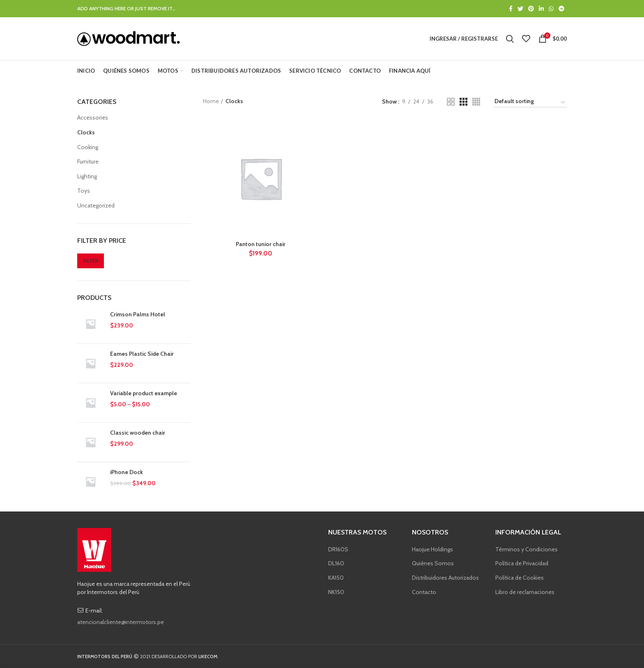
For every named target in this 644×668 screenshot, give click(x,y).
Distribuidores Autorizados (445, 578)
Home (211, 101)
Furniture (88, 161)
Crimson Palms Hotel (138, 314)
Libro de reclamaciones (525, 592)
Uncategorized (96, 205)
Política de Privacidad (522, 563)
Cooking (88, 147)
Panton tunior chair (261, 244)
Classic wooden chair (138, 433)
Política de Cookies (520, 578)
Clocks (86, 132)
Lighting (87, 176)
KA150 (336, 578)
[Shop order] (530, 103)
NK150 (336, 592)
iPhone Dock (126, 472)
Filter (91, 261)
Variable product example (144, 393)
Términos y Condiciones (527, 549)
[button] (91, 324)
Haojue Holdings (432, 549)
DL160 (336, 563)
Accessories (93, 117)
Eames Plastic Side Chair (142, 354)
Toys (84, 191)
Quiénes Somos (433, 563)
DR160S (338, 549)
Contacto (424, 592)
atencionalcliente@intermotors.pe (121, 622)
